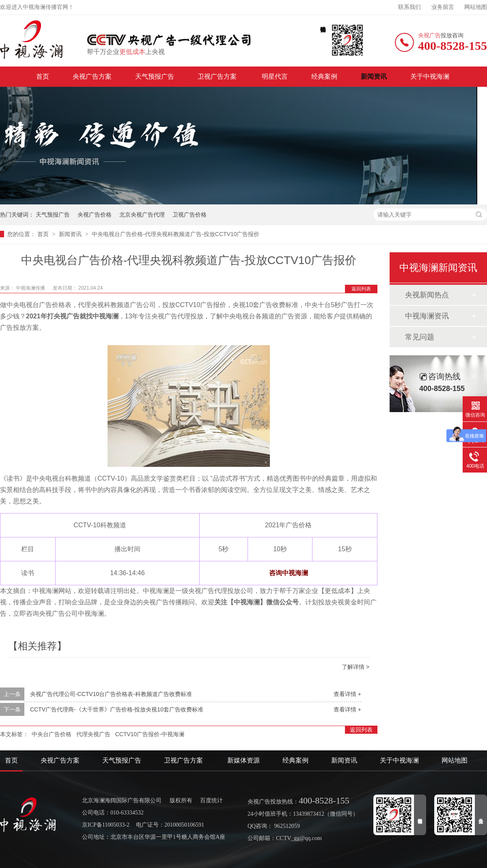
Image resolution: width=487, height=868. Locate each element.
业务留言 (443, 7)
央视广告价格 (95, 215)
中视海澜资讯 (427, 316)
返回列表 (361, 289)
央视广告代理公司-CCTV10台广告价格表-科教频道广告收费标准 (111, 694)
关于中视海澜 (430, 76)
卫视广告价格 (190, 215)
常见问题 (420, 337)
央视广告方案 (92, 76)
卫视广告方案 (218, 76)
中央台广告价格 (52, 734)
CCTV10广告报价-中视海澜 (150, 734)
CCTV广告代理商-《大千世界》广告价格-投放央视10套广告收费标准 (117, 709)
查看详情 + (347, 694)
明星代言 (275, 76)
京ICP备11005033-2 (106, 825)
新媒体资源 (243, 760)
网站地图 (476, 7)
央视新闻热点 (427, 295)
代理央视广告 (93, 734)
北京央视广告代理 (142, 215)
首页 (43, 76)
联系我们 (409, 7)
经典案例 (324, 76)
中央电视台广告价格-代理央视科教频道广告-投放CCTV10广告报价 (176, 234)
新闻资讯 (374, 76)
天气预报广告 (155, 76)
